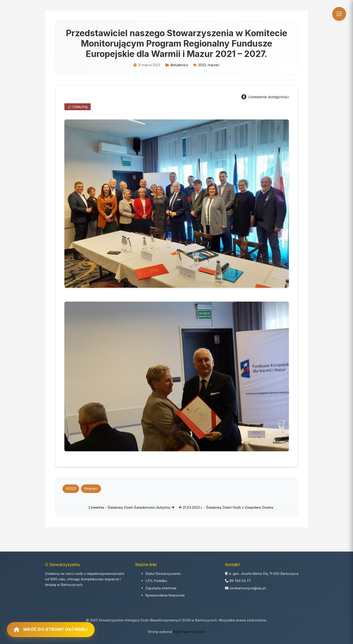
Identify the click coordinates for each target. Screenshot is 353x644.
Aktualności (179, 65)
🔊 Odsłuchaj (78, 107)
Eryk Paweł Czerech (189, 632)
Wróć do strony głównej (51, 629)
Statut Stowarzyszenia (163, 574)
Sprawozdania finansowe (165, 595)
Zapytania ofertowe (161, 588)
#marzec (91, 489)
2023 (202, 65)
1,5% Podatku (156, 581)
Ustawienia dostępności (265, 97)
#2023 (71, 489)
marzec (214, 65)
